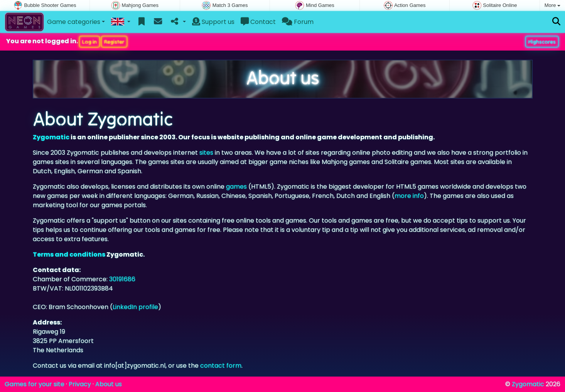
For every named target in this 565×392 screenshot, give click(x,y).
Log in (89, 42)
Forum (298, 22)
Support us (213, 22)
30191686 (122, 279)
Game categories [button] (74, 22)
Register (114, 42)
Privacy (80, 384)
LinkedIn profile (135, 307)
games (236, 187)
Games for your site (35, 384)
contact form (221, 366)
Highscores (542, 42)
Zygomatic (51, 137)
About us (109, 384)
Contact (258, 22)
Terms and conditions (69, 254)
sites (206, 153)
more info (409, 196)
